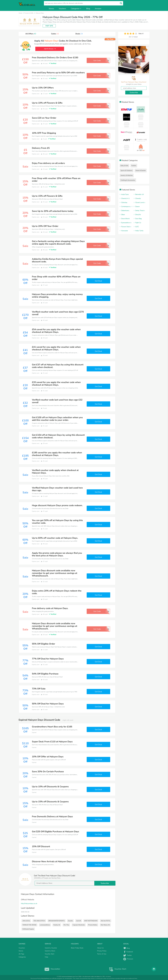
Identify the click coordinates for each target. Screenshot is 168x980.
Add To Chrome (49, 49)
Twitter (127, 955)
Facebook (128, 952)
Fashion (134, 166)
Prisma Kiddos (93, 925)
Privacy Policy (102, 951)
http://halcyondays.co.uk (29, 904)
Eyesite (70, 921)
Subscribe (105, 883)
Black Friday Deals (77, 948)
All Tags (21, 954)
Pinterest (128, 959)
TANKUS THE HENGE (29, 925)
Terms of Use (102, 954)
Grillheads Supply (28, 929)
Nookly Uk (57, 925)
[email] (75, 883)
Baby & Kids (124, 166)
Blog (88, 9)
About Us (100, 948)
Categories (76, 9)
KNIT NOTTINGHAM (91, 921)
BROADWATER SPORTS (57, 921)
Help (46, 957)
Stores (51, 9)
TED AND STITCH (39, 921)
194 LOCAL (26, 921)
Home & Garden (141, 171)
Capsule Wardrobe (79, 925)
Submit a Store (50, 951)
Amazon (98, 9)
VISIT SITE (49, 26)
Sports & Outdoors (127, 171)
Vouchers (62, 9)
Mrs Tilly (66, 925)
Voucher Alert (49, 954)
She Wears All (105, 925)
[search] (84, 3)
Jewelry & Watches (127, 175)
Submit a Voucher (51, 948)
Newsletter (52, 969)
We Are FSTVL (106, 921)
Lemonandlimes (45, 925)
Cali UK (79, 921)
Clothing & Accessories (128, 180)
